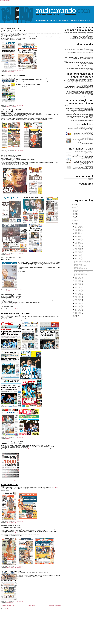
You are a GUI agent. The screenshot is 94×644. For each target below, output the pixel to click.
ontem (56, 488)
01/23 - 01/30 (78, 309)
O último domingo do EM (87, 159)
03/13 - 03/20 (78, 301)
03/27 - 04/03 (78, 298)
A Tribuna (12, 72)
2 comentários (20, 253)
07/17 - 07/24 (78, 258)
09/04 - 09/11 (78, 248)
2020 (75, 212)
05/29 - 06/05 (78, 285)
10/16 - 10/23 (78, 239)
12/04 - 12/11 (78, 231)
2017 (75, 216)
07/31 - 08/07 (78, 255)
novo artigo (77, 49)
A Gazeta (8, 72)
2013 (75, 222)
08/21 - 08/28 (78, 251)
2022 (75, 209)
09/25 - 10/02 (78, 244)
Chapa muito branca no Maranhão (14, 75)
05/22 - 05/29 (78, 286)
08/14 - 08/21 (78, 253)
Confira (91, 40)
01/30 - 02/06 (78, 308)
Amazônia (8, 522)
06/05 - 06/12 (78, 283)
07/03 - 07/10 (78, 277)
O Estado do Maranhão (11, 106)
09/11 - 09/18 (78, 247)
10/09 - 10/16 (78, 241)
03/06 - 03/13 (78, 302)
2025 (75, 204)
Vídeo (65, 61)
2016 (75, 218)
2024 (75, 206)
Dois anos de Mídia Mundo (11, 296)
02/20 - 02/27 (78, 305)
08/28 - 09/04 (78, 250)
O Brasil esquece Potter (10, 157)
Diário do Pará (14, 522)
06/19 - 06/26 (78, 280)
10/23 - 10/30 (78, 238)
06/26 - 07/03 (78, 279)
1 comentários (20, 151)
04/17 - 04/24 (78, 293)
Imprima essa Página (5, 1)
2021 (75, 210)
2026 (75, 203)
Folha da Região (10, 602)
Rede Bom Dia (9, 310)
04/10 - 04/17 (78, 295)
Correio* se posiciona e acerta (12, 444)
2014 (75, 220)
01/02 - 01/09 (78, 314)
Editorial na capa (7, 112)
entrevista (89, 57)
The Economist (13, 481)
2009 (75, 317)
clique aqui (17, 304)
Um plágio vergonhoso (88, 138)
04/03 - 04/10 (78, 296)
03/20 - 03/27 (78, 299)
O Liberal (19, 568)
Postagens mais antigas (55, 606)
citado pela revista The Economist (25, 449)
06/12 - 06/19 (78, 282)
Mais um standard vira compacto (13, 30)
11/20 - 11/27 (78, 234)
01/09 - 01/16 (78, 312)
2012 (75, 223)
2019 (75, 213)
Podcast (69, 53)
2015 (75, 219)
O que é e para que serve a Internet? (84, 127)
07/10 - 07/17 (78, 260)
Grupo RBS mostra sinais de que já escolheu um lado (85, 165)
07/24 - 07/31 (78, 257)
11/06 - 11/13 (78, 237)
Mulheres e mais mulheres (11, 527)
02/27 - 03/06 (78, 303)
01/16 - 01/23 (78, 311)
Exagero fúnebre (7, 259)
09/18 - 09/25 (78, 245)
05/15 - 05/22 (78, 288)
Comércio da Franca (10, 291)
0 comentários (20, 71)
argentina (8, 438)
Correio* (8, 481)
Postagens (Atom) (10, 609)
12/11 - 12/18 (78, 229)
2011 (75, 225)
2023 (75, 207)
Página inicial (31, 606)
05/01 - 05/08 (78, 290)
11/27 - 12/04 (78, 232)
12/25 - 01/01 (78, 226)
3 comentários (20, 309)
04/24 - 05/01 (78, 292)
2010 (75, 315)
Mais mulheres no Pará (10, 485)
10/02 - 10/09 (78, 242)
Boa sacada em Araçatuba (11, 571)
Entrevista (66, 66)
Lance (8, 152)
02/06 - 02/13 (78, 306)
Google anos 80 (89, 132)
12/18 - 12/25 (78, 228)
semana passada (12, 533)
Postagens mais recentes (7, 606)
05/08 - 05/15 (78, 289)
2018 (75, 215)
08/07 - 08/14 (78, 254)
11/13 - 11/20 (78, 235)
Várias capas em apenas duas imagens (16, 313)
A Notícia (8, 254)
